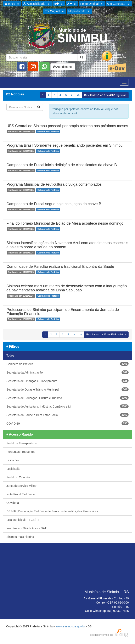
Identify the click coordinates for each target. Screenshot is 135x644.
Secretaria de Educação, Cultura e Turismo (67, 398)
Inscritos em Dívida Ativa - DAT (26, 528)
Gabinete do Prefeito (67, 364)
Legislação (13, 469)
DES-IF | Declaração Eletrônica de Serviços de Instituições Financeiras (52, 511)
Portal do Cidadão (18, 477)
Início (12, 4)
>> (78, 95)
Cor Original (55, 11)
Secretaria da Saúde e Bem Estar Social (67, 415)
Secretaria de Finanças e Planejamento (67, 381)
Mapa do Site (79, 11)
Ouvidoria (13, 503)
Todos (10, 355)
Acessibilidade (37, 4)
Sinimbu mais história (20, 537)
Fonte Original (92, 4)
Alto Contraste (118, 4)
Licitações (13, 460)
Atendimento (63, 67)
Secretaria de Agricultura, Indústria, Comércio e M (67, 406)
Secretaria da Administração (67, 372)
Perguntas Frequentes (21, 452)
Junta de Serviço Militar (22, 486)
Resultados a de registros (105, 95)
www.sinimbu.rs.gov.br (71, 626)
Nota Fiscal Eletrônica (21, 494)
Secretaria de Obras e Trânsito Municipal (67, 389)
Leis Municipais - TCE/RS (23, 520)
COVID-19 (67, 423)
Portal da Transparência (22, 443)
